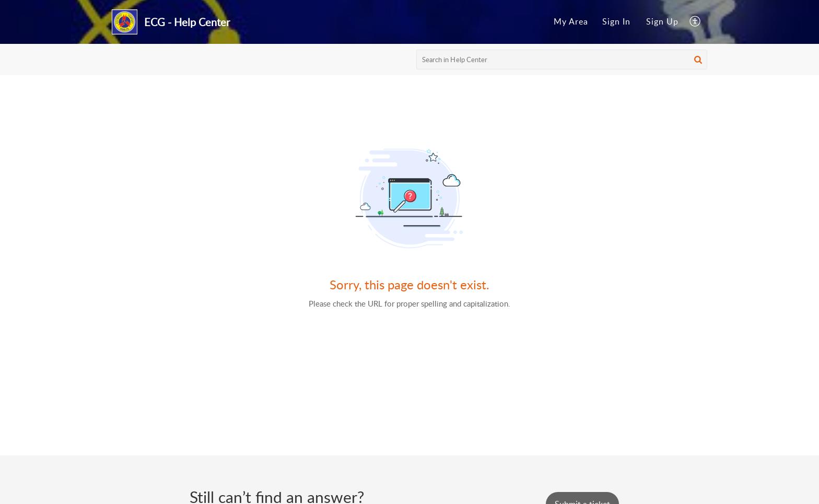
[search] (562, 60)
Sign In (616, 21)
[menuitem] (571, 22)
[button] (698, 60)
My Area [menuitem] (571, 21)
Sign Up (662, 21)
